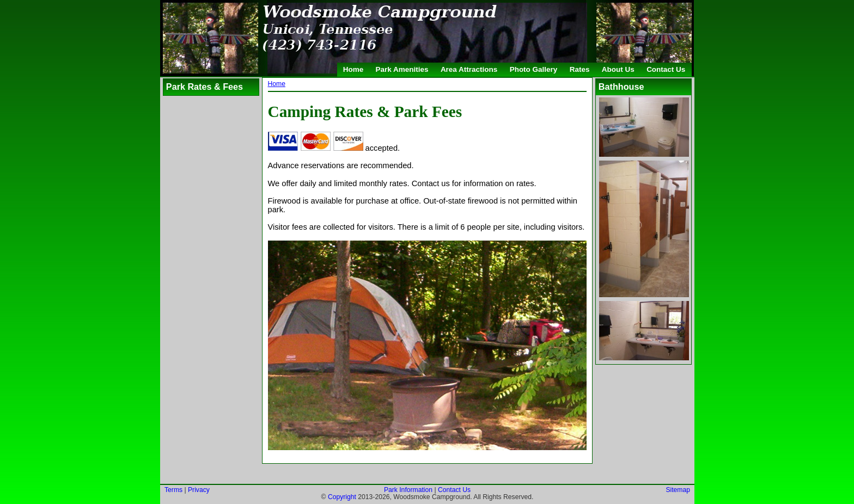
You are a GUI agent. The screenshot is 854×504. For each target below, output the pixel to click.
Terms (173, 490)
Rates (580, 69)
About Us (618, 69)
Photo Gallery (534, 69)
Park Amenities (402, 69)
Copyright (341, 497)
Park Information (408, 490)
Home (353, 69)
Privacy (199, 490)
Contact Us (666, 69)
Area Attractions (469, 69)
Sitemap (678, 490)
